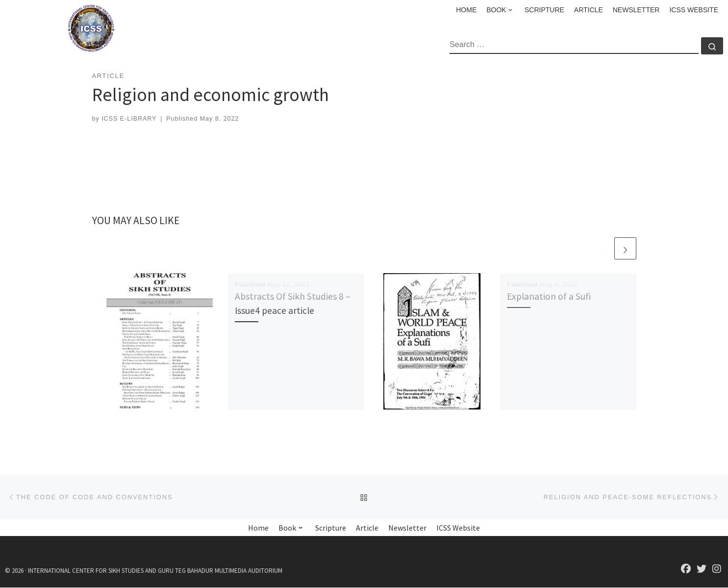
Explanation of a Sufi (549, 296)
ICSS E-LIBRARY (129, 119)
